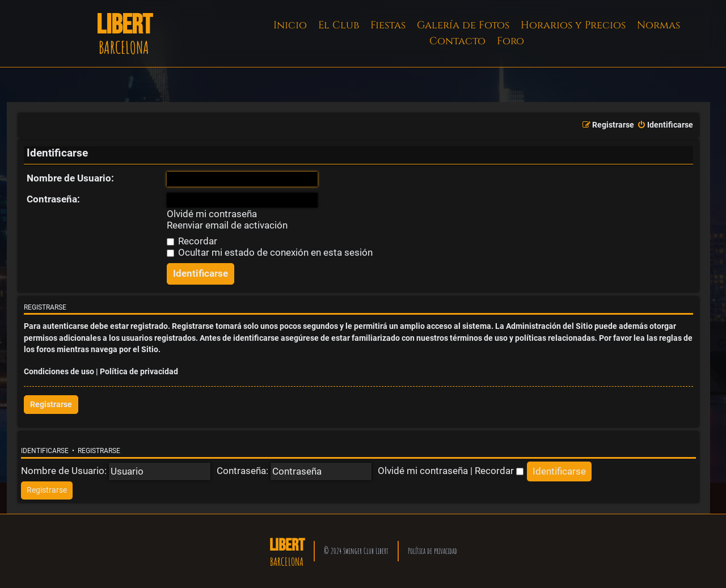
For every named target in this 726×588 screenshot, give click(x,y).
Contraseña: (53, 199)
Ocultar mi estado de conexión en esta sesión (270, 252)
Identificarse (45, 451)
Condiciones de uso (59, 372)
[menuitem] (665, 125)
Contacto (457, 41)
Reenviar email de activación (227, 225)
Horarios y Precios (573, 25)
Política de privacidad (139, 372)
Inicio (290, 25)
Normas (659, 25)
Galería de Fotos (463, 25)
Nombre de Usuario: (70, 178)
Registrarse (51, 405)
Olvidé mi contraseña (212, 214)
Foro (510, 41)
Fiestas (388, 25)
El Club (339, 25)
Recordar (192, 241)
